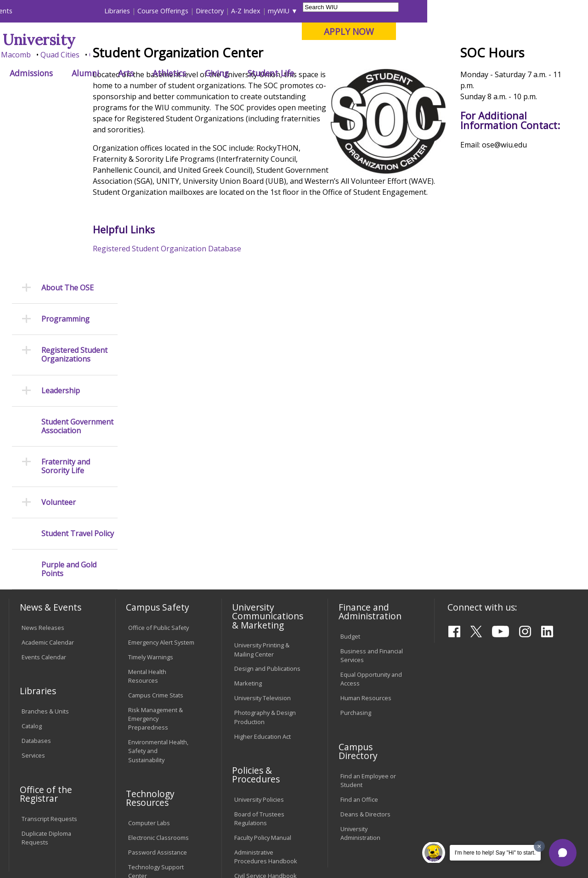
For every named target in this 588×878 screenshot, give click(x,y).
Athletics (330, 73)
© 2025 (33, 849)
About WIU (72, 73)
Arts (287, 73)
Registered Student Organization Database (198, 327)
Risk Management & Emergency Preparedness (155, 561)
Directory (370, 11)
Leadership (61, 233)
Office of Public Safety (158, 470)
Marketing (248, 526)
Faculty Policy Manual (263, 680)
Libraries (278, 11)
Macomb (177, 55)
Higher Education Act (263, 579)
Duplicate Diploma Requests (46, 680)
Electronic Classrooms (158, 680)
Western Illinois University (144, 40)
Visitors (87, 11)
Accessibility (44, 811)
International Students (140, 11)
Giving (378, 73)
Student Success (197, 94)
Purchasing (356, 555)
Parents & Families (40, 11)
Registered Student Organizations (74, 198)
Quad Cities (221, 55)
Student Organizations (284, 94)
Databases (36, 583)
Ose (236, 94)
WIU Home (147, 94)
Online (261, 55)
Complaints (250, 757)
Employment (98, 811)
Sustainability (154, 811)
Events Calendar (44, 499)
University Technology (158, 733)
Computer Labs (149, 666)
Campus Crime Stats (156, 538)
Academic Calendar (48, 485)
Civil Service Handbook (266, 719)
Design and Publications (267, 511)
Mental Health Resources (147, 518)
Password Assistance (158, 695)
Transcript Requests (49, 661)
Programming (65, 162)
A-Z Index (407, 11)
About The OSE (68, 130)
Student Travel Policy (78, 376)
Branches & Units (45, 554)
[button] (563, 853)
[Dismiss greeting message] (539, 846)
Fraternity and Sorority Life (66, 309)
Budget (350, 479)
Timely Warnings (151, 499)
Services (33, 598)
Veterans (205, 811)
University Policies (259, 642)
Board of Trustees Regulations (259, 661)
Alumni (246, 73)
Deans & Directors (365, 657)
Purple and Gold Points (69, 412)
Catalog (32, 569)
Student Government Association (77, 269)
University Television (263, 541)
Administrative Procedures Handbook (266, 700)
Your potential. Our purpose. (102, 55)
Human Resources (366, 541)
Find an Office (359, 642)
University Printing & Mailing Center (262, 492)
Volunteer (59, 345)
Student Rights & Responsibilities (257, 738)
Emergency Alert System (161, 485)
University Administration (360, 676)
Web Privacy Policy (204, 849)
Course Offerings (324, 11)
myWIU (439, 11)
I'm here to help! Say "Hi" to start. (495, 853)
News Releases (43, 470)
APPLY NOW (510, 31)
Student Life (432, 73)
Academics (132, 73)
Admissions (192, 73)
